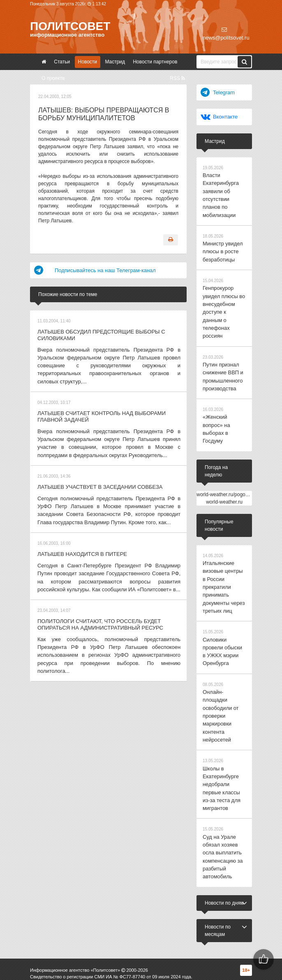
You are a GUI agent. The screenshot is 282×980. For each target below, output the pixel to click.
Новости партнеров (155, 62)
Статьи (62, 62)
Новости (88, 62)
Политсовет (70, 26)
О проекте (53, 78)
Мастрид (115, 62)
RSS (177, 78)
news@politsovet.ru (226, 34)
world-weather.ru (224, 463)
